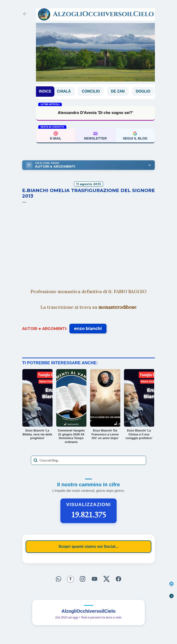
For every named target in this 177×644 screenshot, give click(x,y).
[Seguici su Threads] (71, 580)
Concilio (95, 91)
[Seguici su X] (106, 579)
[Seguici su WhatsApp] (59, 579)
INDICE (45, 91)
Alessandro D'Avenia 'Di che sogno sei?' (95, 113)
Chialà (68, 91)
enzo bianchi (88, 329)
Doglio (147, 91)
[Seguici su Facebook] (118, 579)
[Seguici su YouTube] (94, 579)
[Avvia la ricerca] (35, 460)
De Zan (122, 91)
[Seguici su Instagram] (83, 579)
